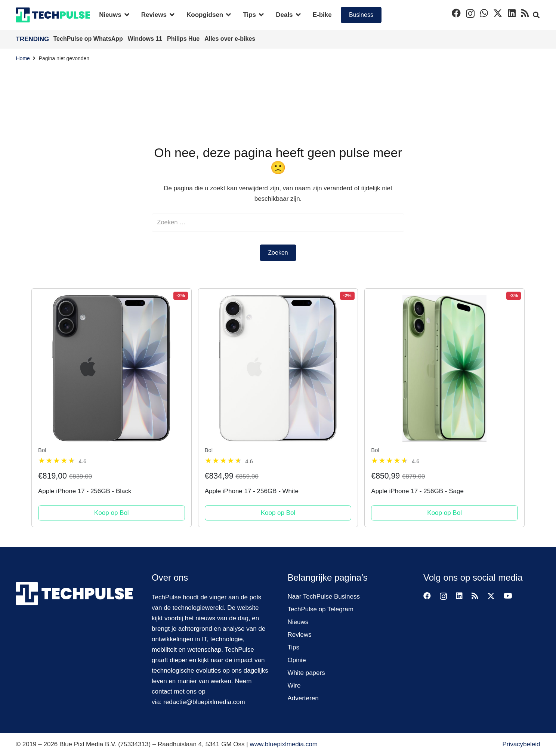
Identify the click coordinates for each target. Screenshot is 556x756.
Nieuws (298, 622)
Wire (294, 686)
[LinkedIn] (512, 13)
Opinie (297, 660)
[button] (125, 15)
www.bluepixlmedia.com (283, 744)
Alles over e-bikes (230, 39)
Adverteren (303, 698)
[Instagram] (470, 13)
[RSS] (525, 13)
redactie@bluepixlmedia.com (204, 702)
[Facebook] (456, 13)
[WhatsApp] (484, 13)
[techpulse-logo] (53, 15)
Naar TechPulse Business (324, 597)
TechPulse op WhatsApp (89, 39)
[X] (498, 13)
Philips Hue (184, 39)
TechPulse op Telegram (321, 609)
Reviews (300, 635)
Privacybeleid (521, 744)
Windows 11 (146, 39)
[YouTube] (508, 596)
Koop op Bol (112, 513)
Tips (294, 647)
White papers (306, 673)
